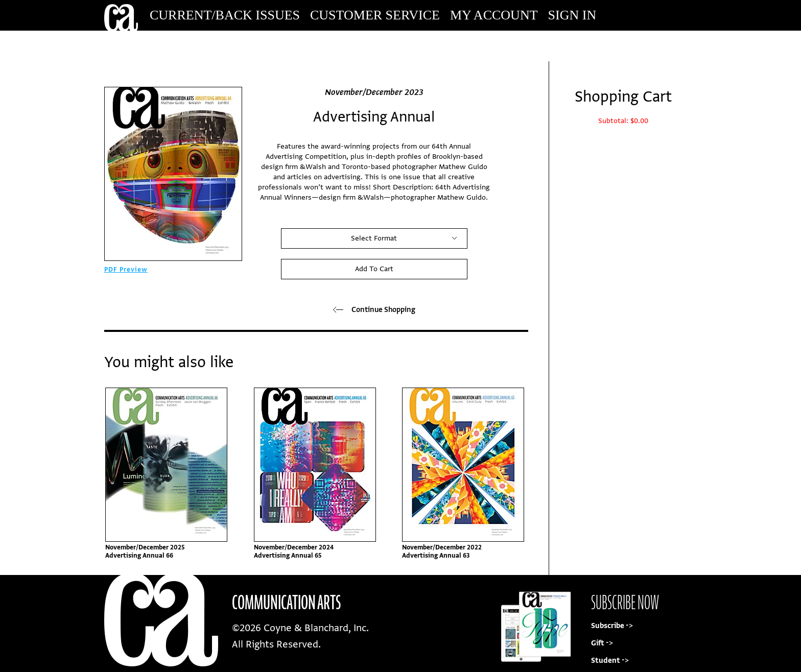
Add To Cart (374, 269)
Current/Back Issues (225, 15)
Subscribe (627, 46)
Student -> (610, 661)
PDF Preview (126, 270)
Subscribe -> (612, 626)
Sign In (572, 15)
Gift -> (602, 643)
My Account (494, 15)
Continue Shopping (374, 310)
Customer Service (375, 15)
